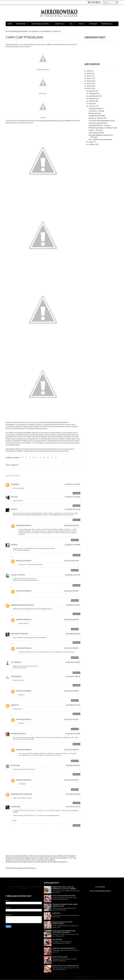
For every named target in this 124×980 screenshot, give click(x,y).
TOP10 (81, 24)
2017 (89, 76)
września (92, 98)
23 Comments (46, 31)
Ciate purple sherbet (96, 108)
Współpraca (107, 24)
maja (91, 142)
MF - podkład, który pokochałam (100, 139)
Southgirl (15, 765)
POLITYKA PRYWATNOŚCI (100, 891)
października (93, 96)
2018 (89, 73)
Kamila (14, 509)
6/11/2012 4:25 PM (71, 719)
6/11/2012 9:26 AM (73, 794)
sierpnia (92, 101)
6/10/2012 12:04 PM (73, 545)
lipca (91, 103)
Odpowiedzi (16, 522)
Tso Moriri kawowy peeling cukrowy (102, 120)
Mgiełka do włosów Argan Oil (64, 948)
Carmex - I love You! (96, 130)
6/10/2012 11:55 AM (72, 509)
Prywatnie (21, 24)
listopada (92, 93)
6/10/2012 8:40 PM (73, 765)
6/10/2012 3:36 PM (73, 662)
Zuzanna (15, 484)
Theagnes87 (16, 676)
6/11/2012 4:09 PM (71, 780)
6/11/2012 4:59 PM (73, 807)
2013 (89, 86)
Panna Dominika (24, 525)
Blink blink (56, 913)
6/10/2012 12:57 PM (73, 575)
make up (57, 31)
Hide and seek (57, 939)
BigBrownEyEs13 (18, 733)
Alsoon (14, 497)
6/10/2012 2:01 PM (71, 525)
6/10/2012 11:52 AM (72, 497)
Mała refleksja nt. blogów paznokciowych (62, 923)
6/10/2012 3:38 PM (73, 676)
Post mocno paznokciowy (98, 123)
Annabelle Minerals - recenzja (99, 125)
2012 (89, 88)
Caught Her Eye (18, 575)
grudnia (92, 91)
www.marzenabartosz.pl (22, 605)
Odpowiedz (76, 493)
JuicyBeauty (16, 662)
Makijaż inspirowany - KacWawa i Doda (103, 128)
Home (10, 24)
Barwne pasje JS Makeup (21, 794)
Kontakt (93, 24)
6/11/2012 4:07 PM (71, 561)
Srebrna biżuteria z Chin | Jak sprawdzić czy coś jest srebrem (64, 888)
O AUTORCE (100, 887)
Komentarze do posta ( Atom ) (25, 868)
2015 (89, 81)
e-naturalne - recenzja (96, 111)
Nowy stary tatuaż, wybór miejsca (65, 966)
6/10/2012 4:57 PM (73, 705)
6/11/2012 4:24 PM (71, 591)
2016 (89, 78)
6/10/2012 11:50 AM (72, 484)
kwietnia (92, 144)
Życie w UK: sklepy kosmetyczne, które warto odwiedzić (64, 932)
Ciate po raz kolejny (60, 957)
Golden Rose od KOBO (97, 116)
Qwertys (15, 705)
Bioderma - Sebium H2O (97, 118)
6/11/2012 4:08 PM (71, 648)
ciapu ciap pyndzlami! (96, 133)
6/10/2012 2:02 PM (71, 619)
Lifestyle (59, 24)
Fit (71, 24)
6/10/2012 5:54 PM (73, 733)
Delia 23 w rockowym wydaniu (64, 896)
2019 (89, 71)
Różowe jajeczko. (95, 113)
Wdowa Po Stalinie (19, 634)
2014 (89, 83)
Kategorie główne (40, 24)
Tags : (8, 465)
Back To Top (85, 977)
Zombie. (14, 545)
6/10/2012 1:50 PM (73, 605)
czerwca (92, 106)
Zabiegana (16, 807)
